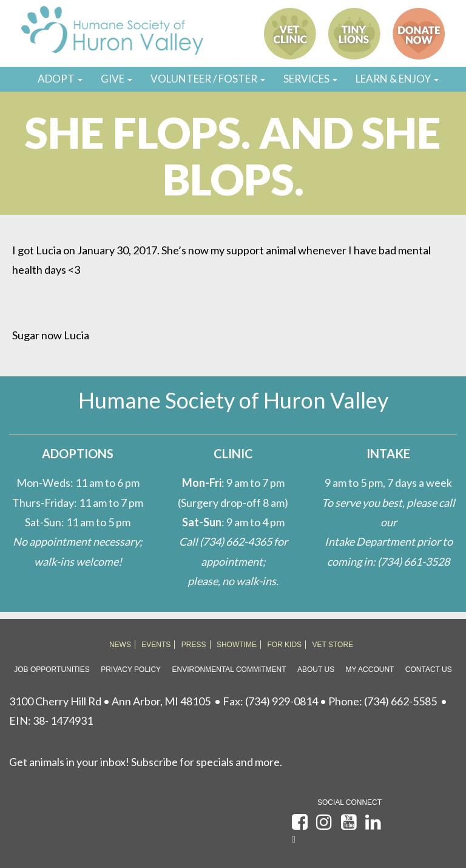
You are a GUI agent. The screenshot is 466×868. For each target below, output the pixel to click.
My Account (370, 670)
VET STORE (333, 645)
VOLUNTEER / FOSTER (208, 79)
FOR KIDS (284, 645)
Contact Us (429, 670)
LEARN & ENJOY (397, 79)
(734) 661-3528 (414, 561)
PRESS (194, 645)
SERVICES (310, 79)
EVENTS (156, 645)
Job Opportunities (52, 670)
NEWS (120, 645)
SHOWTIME (237, 645)
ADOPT (60, 79)
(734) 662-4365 (236, 541)
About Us (316, 670)
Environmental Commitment (229, 670)
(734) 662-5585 (400, 701)
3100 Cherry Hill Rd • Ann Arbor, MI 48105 (110, 701)
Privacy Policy (131, 670)
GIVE (116, 79)
